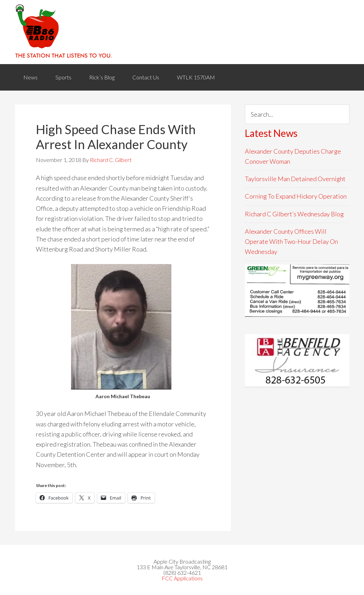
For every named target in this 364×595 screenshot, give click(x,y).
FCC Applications (182, 578)
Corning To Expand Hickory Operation (296, 196)
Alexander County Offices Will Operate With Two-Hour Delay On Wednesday (291, 242)
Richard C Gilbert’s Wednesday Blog (294, 214)
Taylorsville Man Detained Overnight (295, 179)
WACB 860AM (182, 32)
